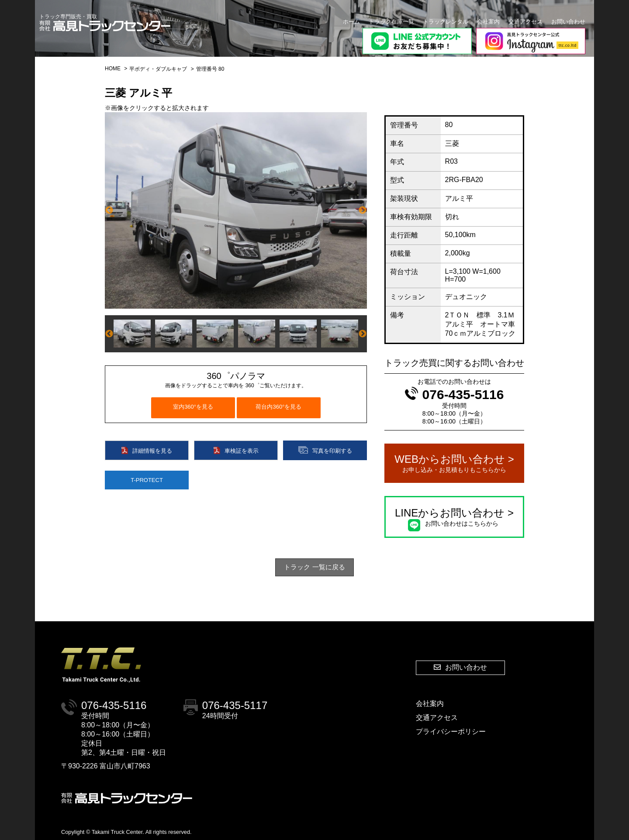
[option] (236, 210)
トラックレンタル (446, 22)
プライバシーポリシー (451, 732)
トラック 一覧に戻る (314, 567)
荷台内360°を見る (278, 407)
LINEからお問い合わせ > (454, 517)
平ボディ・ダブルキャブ (158, 69)
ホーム (351, 22)
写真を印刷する (325, 450)
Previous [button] (109, 210)
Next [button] (363, 210)
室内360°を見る (193, 407)
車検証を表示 (236, 450)
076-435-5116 (454, 394)
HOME (113, 69)
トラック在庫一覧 (391, 22)
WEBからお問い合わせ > (454, 464)
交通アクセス (525, 22)
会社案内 (488, 22)
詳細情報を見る (147, 450)
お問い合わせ (568, 22)
